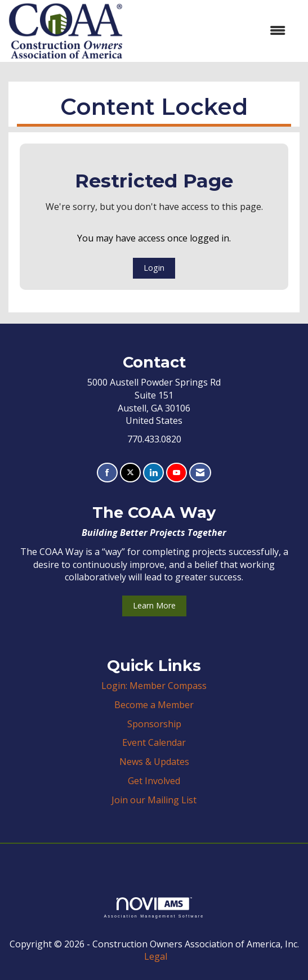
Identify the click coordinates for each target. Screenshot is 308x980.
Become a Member (154, 705)
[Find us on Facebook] (107, 473)
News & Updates (154, 762)
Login (154, 268)
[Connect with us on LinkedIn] (153, 473)
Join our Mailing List (154, 800)
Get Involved (154, 781)
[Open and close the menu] (210, 31)
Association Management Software (154, 908)
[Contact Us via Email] (200, 473)
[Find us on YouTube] (177, 473)
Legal (156, 956)
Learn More (154, 605)
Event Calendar (154, 742)
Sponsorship (154, 724)
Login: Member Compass (154, 686)
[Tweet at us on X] (130, 473)
